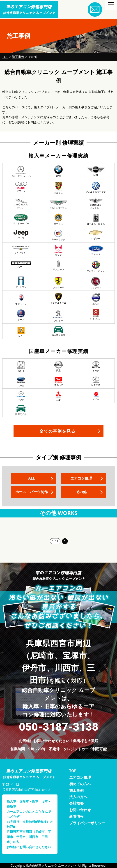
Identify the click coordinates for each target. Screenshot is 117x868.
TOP (73, 771)
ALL (31, 478)
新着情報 (76, 816)
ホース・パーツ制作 (32, 492)
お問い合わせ (80, 810)
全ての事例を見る (57, 431)
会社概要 (76, 803)
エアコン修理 (81, 478)
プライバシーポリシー (87, 823)
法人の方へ (78, 797)
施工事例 (76, 790)
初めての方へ (80, 784)
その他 (81, 492)
